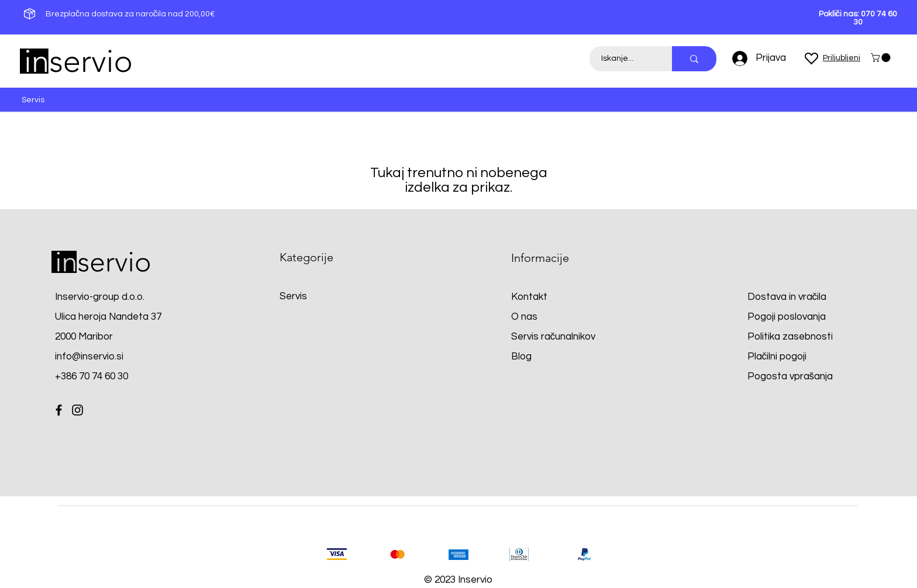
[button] (882, 58)
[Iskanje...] (624, 59)
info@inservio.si (89, 357)
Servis (293, 296)
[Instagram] (77, 410)
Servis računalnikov (554, 337)
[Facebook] (59, 410)
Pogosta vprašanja (790, 376)
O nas (524, 317)
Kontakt (529, 297)
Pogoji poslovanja (787, 317)
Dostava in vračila (787, 297)
